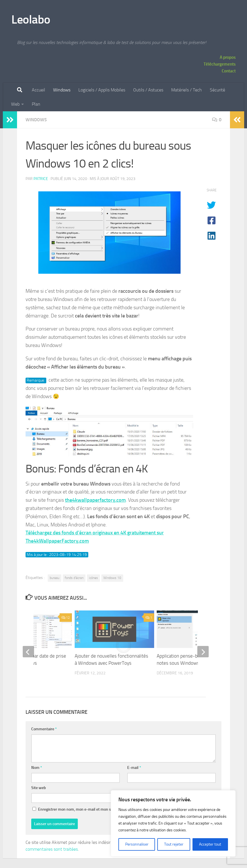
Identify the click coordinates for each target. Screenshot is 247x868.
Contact (229, 71)
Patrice (41, 179)
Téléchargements (220, 64)
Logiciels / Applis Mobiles (102, 90)
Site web (39, 788)
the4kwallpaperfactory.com (95, 500)
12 (65, 618)
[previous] (28, 652)
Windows (62, 90)
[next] (203, 652)
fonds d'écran (74, 578)
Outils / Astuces (148, 90)
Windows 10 (112, 578)
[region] (173, 823)
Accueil (38, 90)
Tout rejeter (174, 844)
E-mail (134, 768)
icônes (93, 578)
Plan (36, 104)
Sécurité (217, 90)
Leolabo (31, 20)
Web (15, 104)
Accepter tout (210, 844)
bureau (55, 578)
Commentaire (44, 729)
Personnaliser (137, 844)
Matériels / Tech (187, 90)
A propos (228, 57)
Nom (37, 768)
